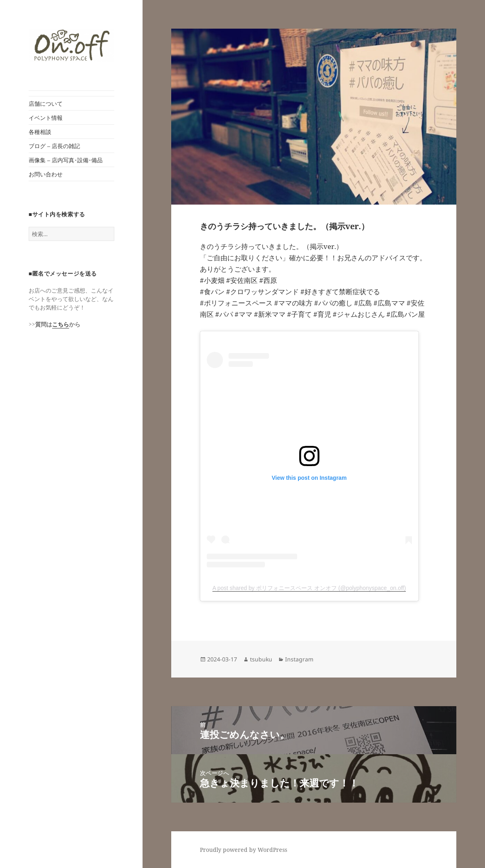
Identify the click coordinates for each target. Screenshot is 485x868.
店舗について (46, 104)
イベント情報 (46, 118)
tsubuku (261, 659)
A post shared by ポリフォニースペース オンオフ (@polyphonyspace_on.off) (309, 588)
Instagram (299, 659)
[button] (71, 45)
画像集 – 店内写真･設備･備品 (66, 160)
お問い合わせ (46, 174)
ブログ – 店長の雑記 (54, 146)
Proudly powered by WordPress (244, 850)
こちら (61, 324)
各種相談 (40, 132)
